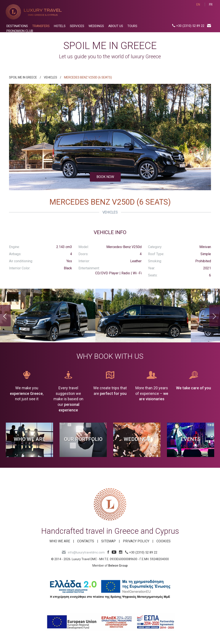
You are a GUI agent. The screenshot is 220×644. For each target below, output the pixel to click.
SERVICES (77, 26)
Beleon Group (118, 566)
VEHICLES (50, 77)
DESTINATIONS (17, 26)
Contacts (86, 541)
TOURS (132, 26)
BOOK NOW (105, 177)
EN (198, 5)
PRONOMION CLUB (20, 31)
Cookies (163, 541)
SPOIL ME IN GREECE (23, 77)
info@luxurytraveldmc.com (83, 552)
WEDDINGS (96, 26)
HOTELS (60, 26)
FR (211, 5)
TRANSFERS (41, 26)
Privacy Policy (136, 541)
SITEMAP (108, 541)
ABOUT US (116, 26)
